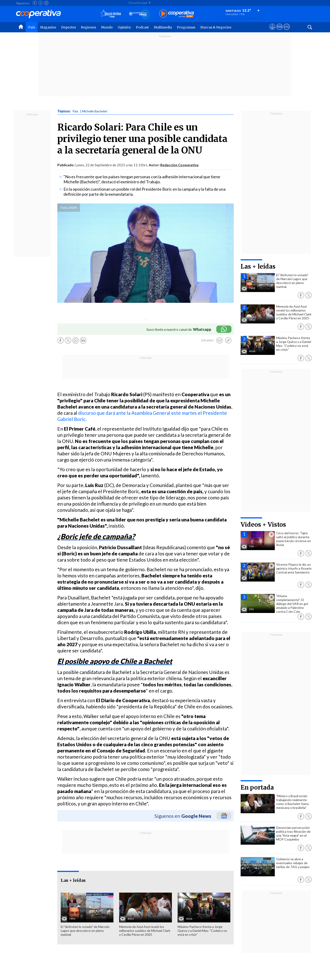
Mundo (107, 27)
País (32, 27)
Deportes (69, 27)
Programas (186, 27)
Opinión (124, 27)
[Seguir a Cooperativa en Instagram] (46, 3)
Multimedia (163, 27)
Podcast (142, 27)
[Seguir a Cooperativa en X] (41, 3)
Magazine (48, 27)
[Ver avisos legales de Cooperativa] (272, 31)
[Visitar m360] (279, 31)
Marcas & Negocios (216, 27)
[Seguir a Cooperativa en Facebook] (35, 3)
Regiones (88, 27)
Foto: (64, 208)
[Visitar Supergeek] (287, 31)
